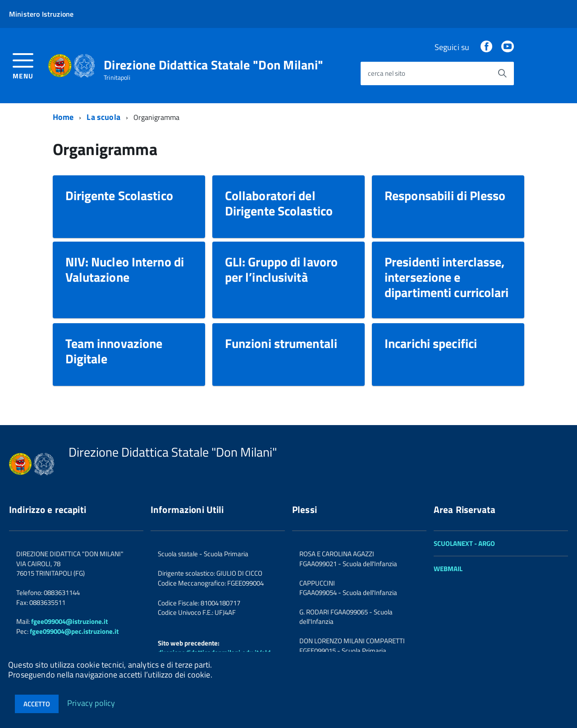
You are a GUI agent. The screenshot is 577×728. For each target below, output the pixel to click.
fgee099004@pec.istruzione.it (74, 631)
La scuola (103, 117)
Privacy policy (91, 703)
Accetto (37, 704)
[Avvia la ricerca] (502, 73)
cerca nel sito (387, 74)
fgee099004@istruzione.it (69, 621)
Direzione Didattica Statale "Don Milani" (213, 65)
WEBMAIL (448, 569)
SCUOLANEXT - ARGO (464, 543)
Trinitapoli (117, 78)
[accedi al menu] (23, 65)
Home (63, 117)
